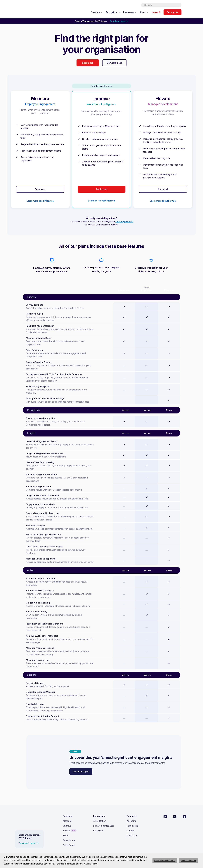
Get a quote (172, 12)
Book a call (88, 63)
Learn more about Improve (101, 201)
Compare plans (114, 63)
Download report (81, 771)
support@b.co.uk (124, 221)
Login (155, 12)
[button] (97, 12)
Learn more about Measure (40, 201)
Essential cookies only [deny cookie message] (165, 861)
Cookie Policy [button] (91, 864)
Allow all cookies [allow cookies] (189, 861)
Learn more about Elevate (163, 201)
